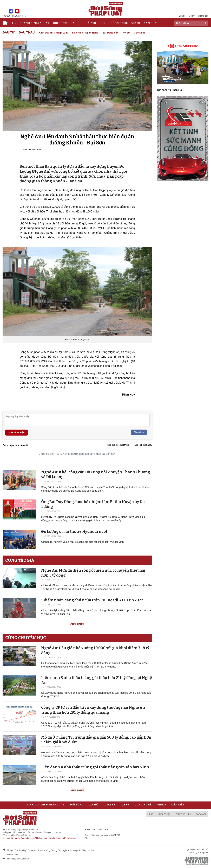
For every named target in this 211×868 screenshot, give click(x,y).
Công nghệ (119, 23)
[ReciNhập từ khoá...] (191, 23)
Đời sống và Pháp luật (170, 90)
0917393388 (12, 855)
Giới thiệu (165, 814)
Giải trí (90, 23)
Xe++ (103, 23)
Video (136, 23)
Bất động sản (110, 33)
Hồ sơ (126, 33)
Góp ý (192, 16)
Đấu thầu (27, 33)
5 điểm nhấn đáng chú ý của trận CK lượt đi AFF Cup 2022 (92, 600)
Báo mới (201, 814)
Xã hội (76, 23)
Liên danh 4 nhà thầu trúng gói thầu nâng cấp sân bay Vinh (95, 767)
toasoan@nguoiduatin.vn (18, 859)
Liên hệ (182, 16)
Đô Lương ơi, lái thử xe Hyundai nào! (74, 532)
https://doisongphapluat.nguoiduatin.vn (20, 830)
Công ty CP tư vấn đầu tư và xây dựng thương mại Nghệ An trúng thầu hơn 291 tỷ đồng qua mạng (93, 710)
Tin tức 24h (183, 814)
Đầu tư (9, 33)
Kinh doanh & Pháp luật (30, 23)
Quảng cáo (203, 16)
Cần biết (150, 23)
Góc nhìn (139, 33)
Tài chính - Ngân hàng (85, 33)
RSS (151, 814)
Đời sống (60, 23)
